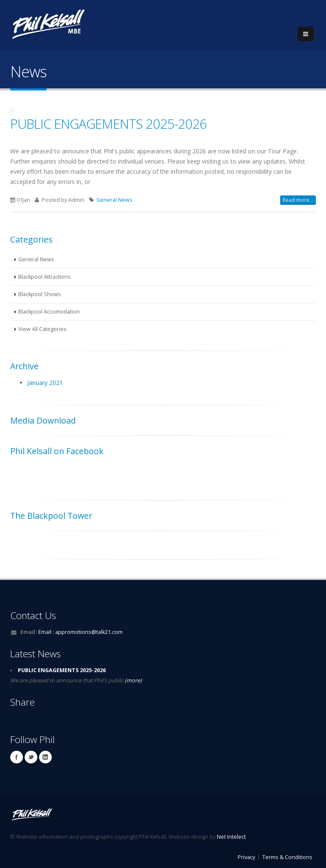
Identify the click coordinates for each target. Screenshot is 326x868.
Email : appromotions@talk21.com (80, 632)
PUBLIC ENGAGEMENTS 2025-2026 (108, 124)
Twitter (31, 757)
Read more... (298, 200)
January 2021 (45, 383)
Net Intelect (231, 837)
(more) (133, 680)
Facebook (17, 757)
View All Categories (42, 329)
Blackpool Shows (40, 294)
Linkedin (45, 757)
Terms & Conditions (287, 857)
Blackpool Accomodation (49, 312)
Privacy (246, 857)
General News (114, 200)
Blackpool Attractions (45, 277)
